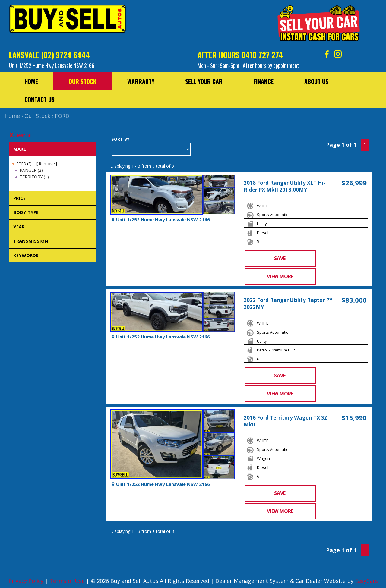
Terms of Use (68, 581)
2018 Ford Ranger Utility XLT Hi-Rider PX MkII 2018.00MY (285, 186)
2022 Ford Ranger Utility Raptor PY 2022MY (288, 303)
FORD (62, 116)
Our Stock (83, 81)
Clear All (23, 135)
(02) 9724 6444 (65, 55)
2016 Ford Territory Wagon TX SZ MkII (286, 421)
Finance (263, 81)
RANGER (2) (31, 170)
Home (31, 81)
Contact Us (40, 99)
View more (280, 276)
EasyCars (366, 581)
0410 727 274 (262, 55)
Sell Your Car (204, 81)
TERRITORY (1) (34, 177)
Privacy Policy (27, 581)
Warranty (141, 81)
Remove (47, 164)
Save (280, 258)
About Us (316, 81)
